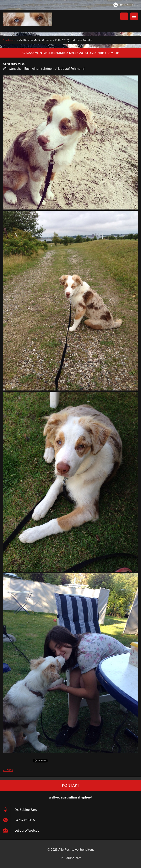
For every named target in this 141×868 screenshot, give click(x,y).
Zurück (8, 770)
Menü (134, 16)
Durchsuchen (124, 16)
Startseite (9, 40)
